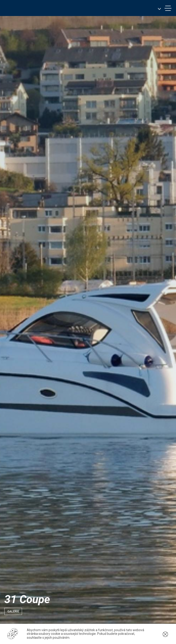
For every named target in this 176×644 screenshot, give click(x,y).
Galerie (13, 611)
